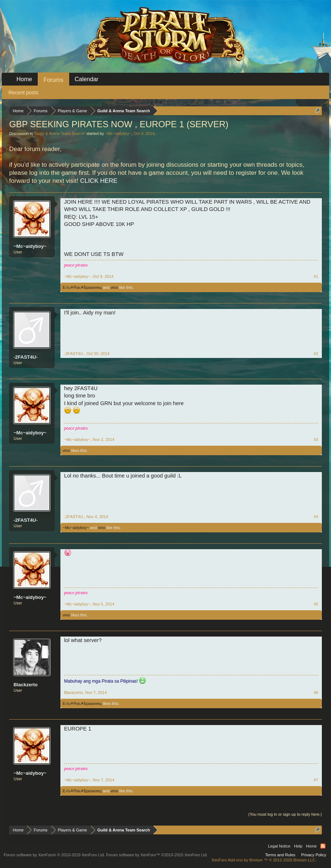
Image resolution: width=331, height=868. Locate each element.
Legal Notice (279, 846)
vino (114, 287)
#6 (316, 692)
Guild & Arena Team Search (60, 133)
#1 (316, 276)
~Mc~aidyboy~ (118, 133)
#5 (316, 604)
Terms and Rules (280, 855)
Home (24, 79)
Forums (53, 80)
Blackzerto (26, 685)
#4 (316, 517)
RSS (323, 846)
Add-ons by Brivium (264, 860)
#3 (316, 439)
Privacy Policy (314, 855)
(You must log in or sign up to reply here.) (285, 814)
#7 (316, 780)
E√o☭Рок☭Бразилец (82, 287)
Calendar (87, 79)
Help (298, 846)
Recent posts (23, 93)
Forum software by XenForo (54, 855)
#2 (316, 354)
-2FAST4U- (26, 357)
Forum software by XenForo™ (157, 855)
